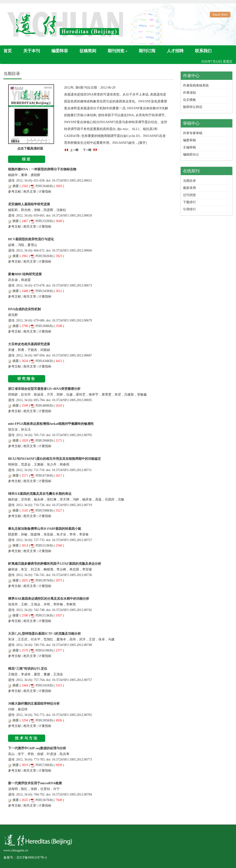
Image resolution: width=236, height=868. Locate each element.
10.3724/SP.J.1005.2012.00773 (72, 759)
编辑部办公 (191, 155)
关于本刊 (32, 51)
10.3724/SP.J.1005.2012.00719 (72, 505)
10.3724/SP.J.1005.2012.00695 (72, 400)
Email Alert (220, 15)
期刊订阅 (147, 51)
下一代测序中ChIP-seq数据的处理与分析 (37, 748)
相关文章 (30, 192)
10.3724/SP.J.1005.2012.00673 (72, 285)
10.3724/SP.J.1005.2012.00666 (72, 250)
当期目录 (189, 181)
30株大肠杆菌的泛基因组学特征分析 (34, 704)
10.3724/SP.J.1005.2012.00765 (72, 715)
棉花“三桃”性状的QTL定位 (28, 669)
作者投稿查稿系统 (196, 85)
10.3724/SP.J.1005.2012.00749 (72, 645)
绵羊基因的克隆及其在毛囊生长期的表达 (40, 494)
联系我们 (203, 51)
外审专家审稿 (193, 133)
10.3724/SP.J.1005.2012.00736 (72, 575)
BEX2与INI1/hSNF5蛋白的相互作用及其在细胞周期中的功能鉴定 (55, 459)
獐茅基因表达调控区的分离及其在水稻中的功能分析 (49, 599)
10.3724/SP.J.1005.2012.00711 (72, 470)
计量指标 (45, 192)
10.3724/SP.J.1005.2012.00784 (72, 794)
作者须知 (189, 93)
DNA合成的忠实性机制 (24, 309)
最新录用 (189, 188)
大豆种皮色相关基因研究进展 (29, 344)
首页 (8, 51)
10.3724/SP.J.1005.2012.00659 (72, 216)
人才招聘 (175, 51)
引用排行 (189, 209)
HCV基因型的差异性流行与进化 (31, 239)
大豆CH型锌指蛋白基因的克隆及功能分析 (44, 634)
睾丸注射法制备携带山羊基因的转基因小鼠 (45, 529)
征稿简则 (88, 51)
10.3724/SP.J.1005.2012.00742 (72, 610)
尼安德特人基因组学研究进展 (29, 204)
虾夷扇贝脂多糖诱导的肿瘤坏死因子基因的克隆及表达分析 (55, 564)
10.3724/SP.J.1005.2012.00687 (72, 355)
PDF (38, 186)
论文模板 (189, 100)
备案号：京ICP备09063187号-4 (25, 858)
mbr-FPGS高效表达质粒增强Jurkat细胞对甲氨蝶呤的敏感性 (51, 424)
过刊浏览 (189, 195)
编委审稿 (189, 140)
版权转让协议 (193, 107)
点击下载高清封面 (30, 149)
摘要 (16, 186)
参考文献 (15, 192)
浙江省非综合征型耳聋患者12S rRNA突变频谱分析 (44, 389)
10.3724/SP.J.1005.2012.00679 (72, 320)
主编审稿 (189, 147)
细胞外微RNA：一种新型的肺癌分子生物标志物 (42, 169)
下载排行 (189, 202)
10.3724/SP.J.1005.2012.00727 (72, 540)
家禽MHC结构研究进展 (25, 274)
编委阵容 (60, 51)
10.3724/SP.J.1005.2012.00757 (72, 680)
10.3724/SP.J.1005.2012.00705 (72, 435)
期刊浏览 (117, 51)
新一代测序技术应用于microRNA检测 (35, 783)
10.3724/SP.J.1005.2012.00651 (72, 181)
